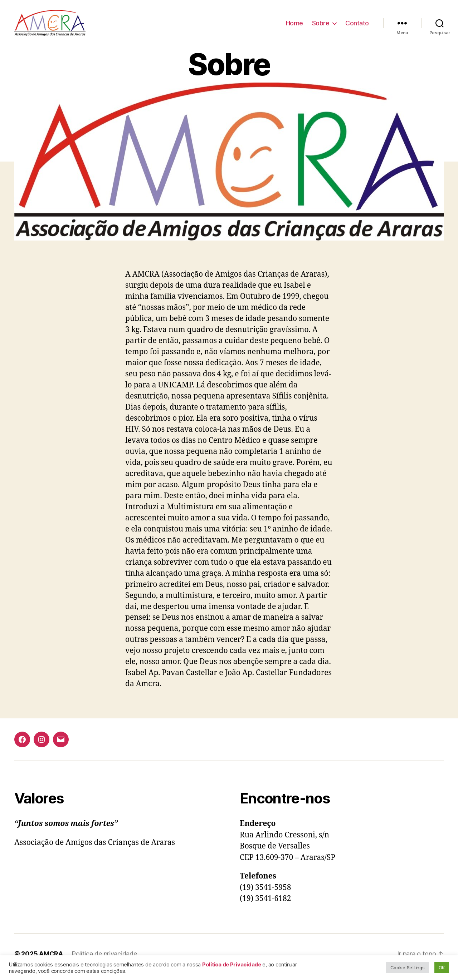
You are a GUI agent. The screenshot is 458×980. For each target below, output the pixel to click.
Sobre (321, 26)
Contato (357, 26)
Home (294, 26)
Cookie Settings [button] (408, 967)
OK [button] (442, 967)
